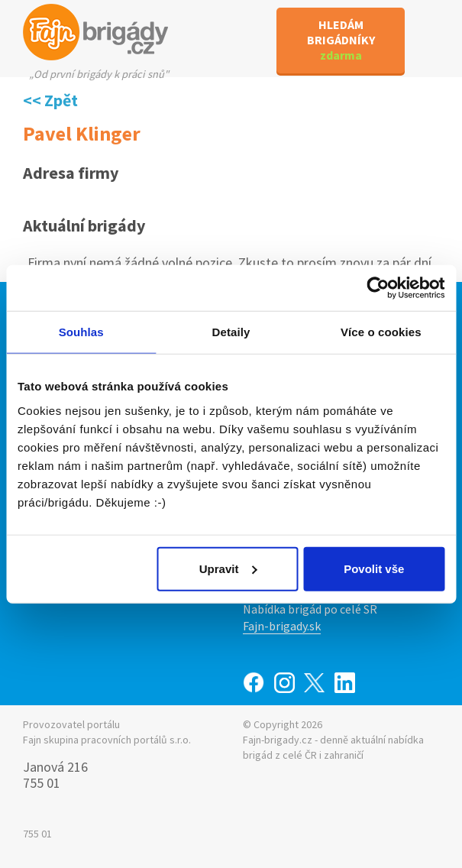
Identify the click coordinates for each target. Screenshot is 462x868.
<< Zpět (50, 100)
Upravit (228, 568)
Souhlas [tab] (81, 332)
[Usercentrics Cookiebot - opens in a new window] (378, 288)
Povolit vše (374, 568)
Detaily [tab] (231, 332)
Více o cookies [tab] (381, 332)
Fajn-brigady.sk (282, 626)
